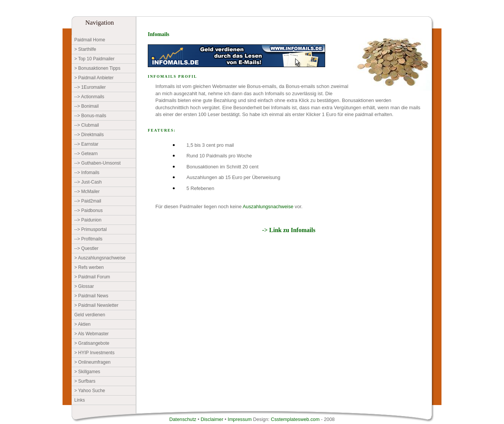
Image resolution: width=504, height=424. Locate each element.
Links (80, 400)
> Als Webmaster (92, 334)
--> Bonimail (86, 106)
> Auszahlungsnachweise (100, 258)
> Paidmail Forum (92, 277)
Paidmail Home (90, 40)
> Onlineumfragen (92, 362)
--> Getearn (86, 154)
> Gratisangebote (92, 343)
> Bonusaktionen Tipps (97, 68)
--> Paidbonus (88, 210)
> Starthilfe (85, 49)
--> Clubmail (87, 125)
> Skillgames (87, 372)
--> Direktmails (89, 135)
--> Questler (86, 248)
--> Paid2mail (88, 201)
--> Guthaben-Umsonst (97, 163)
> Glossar (84, 286)
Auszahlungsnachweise (268, 207)
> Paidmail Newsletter (96, 305)
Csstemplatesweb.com (295, 419)
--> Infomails (87, 173)
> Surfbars (85, 381)
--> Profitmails (88, 239)
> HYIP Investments (94, 353)
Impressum (240, 419)
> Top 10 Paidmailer (94, 59)
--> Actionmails (89, 97)
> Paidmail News (91, 296)
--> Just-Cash (88, 182)
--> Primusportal (91, 229)
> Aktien (82, 324)
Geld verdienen (90, 315)
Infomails (159, 34)
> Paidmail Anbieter (94, 78)
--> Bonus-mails (90, 116)
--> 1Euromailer (90, 87)
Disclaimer (213, 419)
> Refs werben (89, 267)
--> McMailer (87, 192)
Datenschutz (184, 419)
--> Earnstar (86, 144)
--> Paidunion (88, 220)
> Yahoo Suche (90, 391)
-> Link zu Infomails (289, 230)
